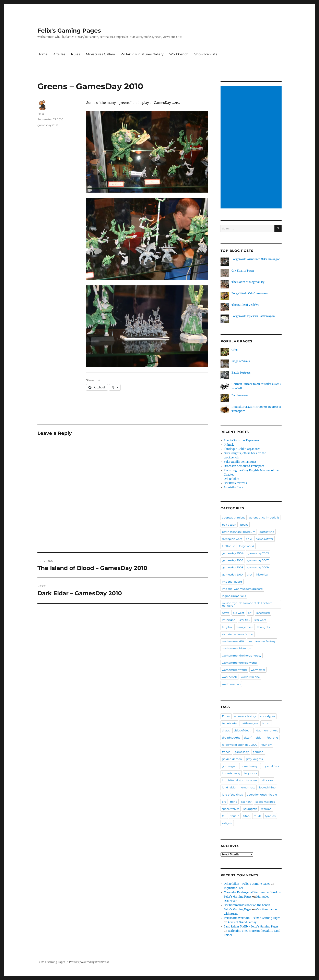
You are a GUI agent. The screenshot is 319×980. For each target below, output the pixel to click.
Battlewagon (240, 395)
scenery (246, 802)
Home (43, 54)
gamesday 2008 (233, 567)
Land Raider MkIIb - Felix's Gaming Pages (251, 927)
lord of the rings (232, 795)
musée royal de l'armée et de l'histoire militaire (247, 604)
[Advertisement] (252, 148)
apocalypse (268, 716)
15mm (226, 716)
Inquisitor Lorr (233, 487)
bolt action (229, 525)
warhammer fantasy (262, 641)
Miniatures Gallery (100, 54)
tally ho (227, 627)
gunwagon (229, 766)
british (266, 723)
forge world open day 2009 (240, 745)
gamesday (242, 752)
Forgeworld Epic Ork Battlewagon (253, 316)
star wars (260, 620)
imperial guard (232, 582)
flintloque (228, 546)
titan (246, 816)
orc (224, 802)
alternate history (245, 716)
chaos (226, 730)
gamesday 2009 (258, 567)
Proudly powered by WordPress (89, 962)
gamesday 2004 (233, 553)
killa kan (267, 780)
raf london (229, 620)
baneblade (229, 723)
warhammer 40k (233, 641)
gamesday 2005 (258, 553)
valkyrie (227, 823)
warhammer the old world (239, 663)
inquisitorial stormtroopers (240, 780)
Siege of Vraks (241, 361)
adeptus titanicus (234, 517)
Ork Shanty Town (243, 271)
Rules (76, 54)
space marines (265, 802)
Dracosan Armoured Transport (244, 466)
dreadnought (231, 738)
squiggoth (250, 809)
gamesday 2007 (258, 560)
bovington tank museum (239, 532)
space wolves (231, 809)
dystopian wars (232, 539)
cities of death (243, 730)
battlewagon (249, 723)
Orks (235, 350)
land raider (229, 787)
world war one (250, 677)
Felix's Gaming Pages (69, 31)
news (225, 613)
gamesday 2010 (48, 125)
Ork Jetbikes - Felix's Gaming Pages (247, 884)
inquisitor (251, 773)
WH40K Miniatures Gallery (142, 54)
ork (250, 613)
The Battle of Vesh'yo (245, 305)
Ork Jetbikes (232, 479)
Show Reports (206, 54)
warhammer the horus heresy (242, 656)
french (226, 752)
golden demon (232, 759)
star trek (245, 620)
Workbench (179, 54)
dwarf (248, 738)
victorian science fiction (238, 634)
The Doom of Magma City (248, 282)
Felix (41, 114)
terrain (235, 816)
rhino (234, 802)
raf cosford (263, 613)
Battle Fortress (241, 373)
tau (224, 816)
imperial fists (270, 766)
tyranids (270, 816)
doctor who (267, 532)
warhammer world (234, 670)
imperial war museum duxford (242, 589)
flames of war (264, 539)
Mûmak (229, 445)
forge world (247, 546)
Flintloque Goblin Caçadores (242, 449)
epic (249, 539)
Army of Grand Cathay (242, 922)
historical (262, 574)
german (258, 752)
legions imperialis (234, 596)
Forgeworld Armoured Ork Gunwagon (256, 259)
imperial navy (231, 773)
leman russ (248, 787)
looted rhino (267, 787)
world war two (231, 684)
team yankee (245, 627)
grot (250, 574)
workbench (229, 677)
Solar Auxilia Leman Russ (240, 462)
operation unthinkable (262, 795)
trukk (257, 816)
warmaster (258, 670)
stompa (266, 809)
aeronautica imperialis (264, 517)
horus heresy (249, 766)
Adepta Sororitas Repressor (241, 440)
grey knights (254, 759)
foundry (267, 745)
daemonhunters (267, 730)
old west (238, 613)
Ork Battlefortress (235, 483)
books (244, 525)
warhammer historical (237, 648)
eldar (259, 738)
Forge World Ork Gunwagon (250, 293)
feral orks (272, 738)
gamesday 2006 (233, 560)
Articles (59, 54)
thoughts (263, 627)
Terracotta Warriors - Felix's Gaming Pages (252, 918)
